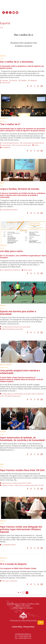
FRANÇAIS (32, 80)
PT (44, 17)
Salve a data (27, 270)
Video (35, 145)
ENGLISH (13, 80)
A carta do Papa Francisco (9, 143)
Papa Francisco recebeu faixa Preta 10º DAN (16, 483)
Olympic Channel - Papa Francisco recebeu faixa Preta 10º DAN (22, 485)
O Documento (6, 145)
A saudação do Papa (8, 545)
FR (37, 17)
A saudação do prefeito (9, 210)
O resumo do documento (22, 145)
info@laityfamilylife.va (23, 634)
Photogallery (5, 147)
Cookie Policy (17, 627)
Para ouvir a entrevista (9, 581)
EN (34, 17)
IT (41, 17)
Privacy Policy (29, 627)
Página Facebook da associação (11, 329)
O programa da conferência (10, 270)
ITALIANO (4, 80)
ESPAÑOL (23, 80)
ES (39, 17)
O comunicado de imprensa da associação (15, 327)
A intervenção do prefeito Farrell (32, 143)
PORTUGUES (5, 83)
